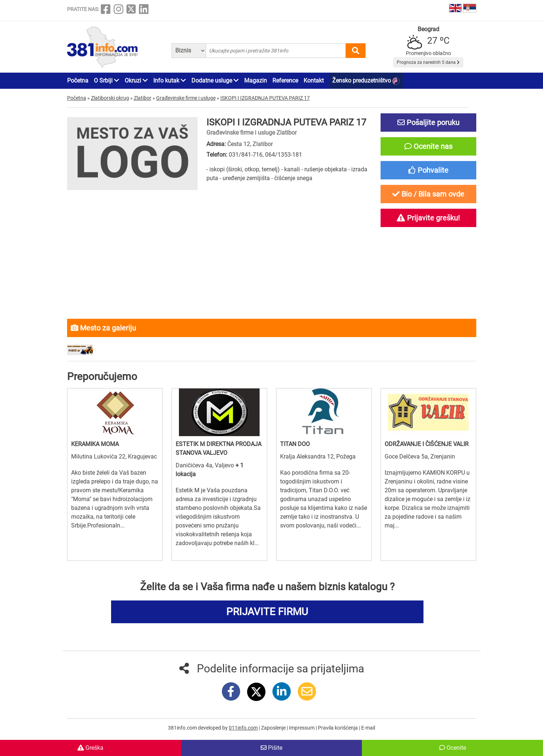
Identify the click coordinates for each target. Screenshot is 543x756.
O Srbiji (107, 81)
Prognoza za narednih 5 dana (428, 62)
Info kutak (170, 81)
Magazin (256, 81)
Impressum (302, 728)
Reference (285, 81)
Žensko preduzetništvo (366, 81)
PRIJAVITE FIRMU (267, 612)
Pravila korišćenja (338, 728)
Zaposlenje (274, 728)
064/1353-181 (284, 155)
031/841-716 (246, 155)
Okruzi (136, 81)
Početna (78, 81)
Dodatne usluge (215, 81)
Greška (90, 748)
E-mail (368, 728)
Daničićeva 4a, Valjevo (206, 465)
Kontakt (314, 81)
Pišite (271, 748)
